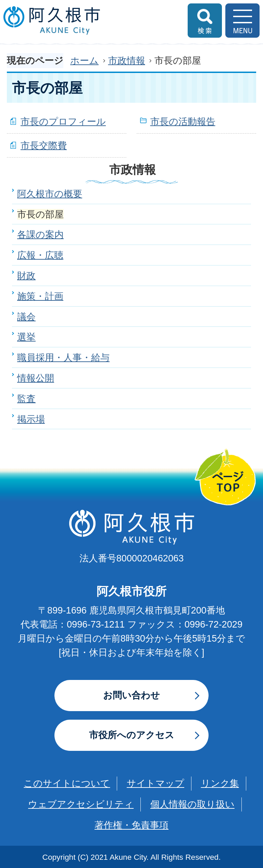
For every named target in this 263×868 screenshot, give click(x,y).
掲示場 (31, 419)
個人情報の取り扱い (192, 804)
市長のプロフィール (63, 121)
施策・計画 (40, 296)
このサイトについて (67, 783)
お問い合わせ (131, 695)
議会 (26, 317)
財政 (26, 276)
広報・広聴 (40, 255)
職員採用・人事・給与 (63, 357)
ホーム (84, 60)
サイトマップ (155, 783)
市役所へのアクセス (132, 735)
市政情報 (127, 60)
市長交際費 (44, 145)
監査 (26, 399)
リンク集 (220, 783)
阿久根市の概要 (50, 194)
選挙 (26, 337)
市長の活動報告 (183, 121)
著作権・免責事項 (131, 825)
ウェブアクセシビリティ (81, 804)
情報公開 (36, 378)
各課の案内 (40, 234)
